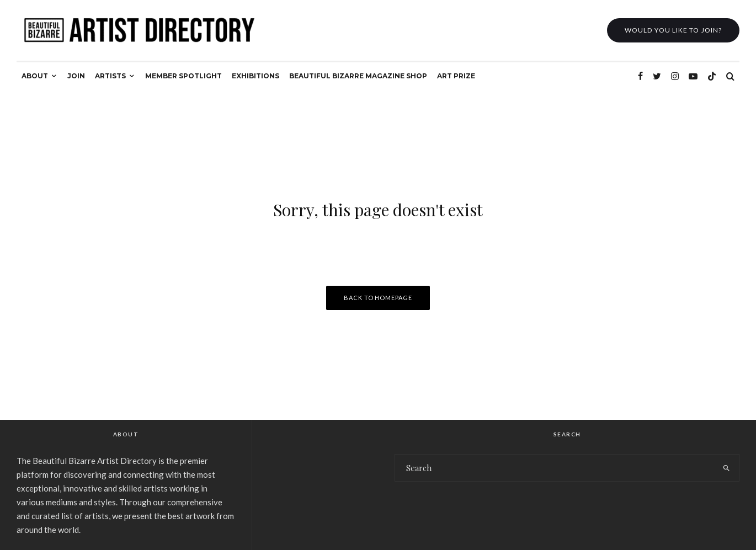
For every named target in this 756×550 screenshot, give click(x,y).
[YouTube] (693, 76)
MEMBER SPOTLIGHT (183, 76)
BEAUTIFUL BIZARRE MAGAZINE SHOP (358, 76)
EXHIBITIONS (255, 76)
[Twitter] (657, 76)
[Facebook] (640, 76)
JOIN (76, 76)
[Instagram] (675, 76)
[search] (726, 468)
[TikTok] (712, 76)
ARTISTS (110, 76)
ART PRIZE (456, 76)
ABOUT (35, 76)
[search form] (555, 468)
